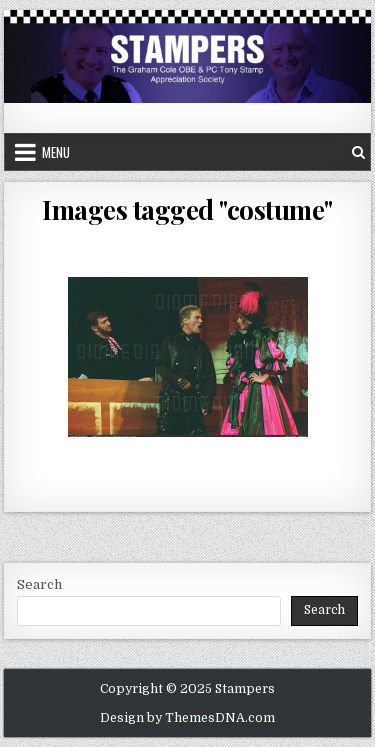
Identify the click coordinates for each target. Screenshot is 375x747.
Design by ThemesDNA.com (187, 718)
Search (39, 584)
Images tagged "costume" (187, 209)
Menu (56, 152)
